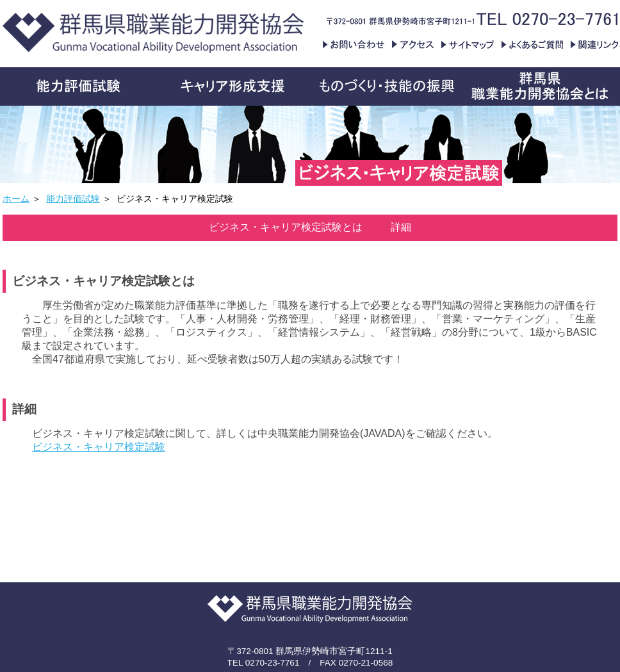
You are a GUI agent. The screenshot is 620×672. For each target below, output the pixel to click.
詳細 (401, 227)
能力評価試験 (73, 199)
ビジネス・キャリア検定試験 (99, 447)
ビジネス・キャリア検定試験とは (286, 227)
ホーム (16, 199)
